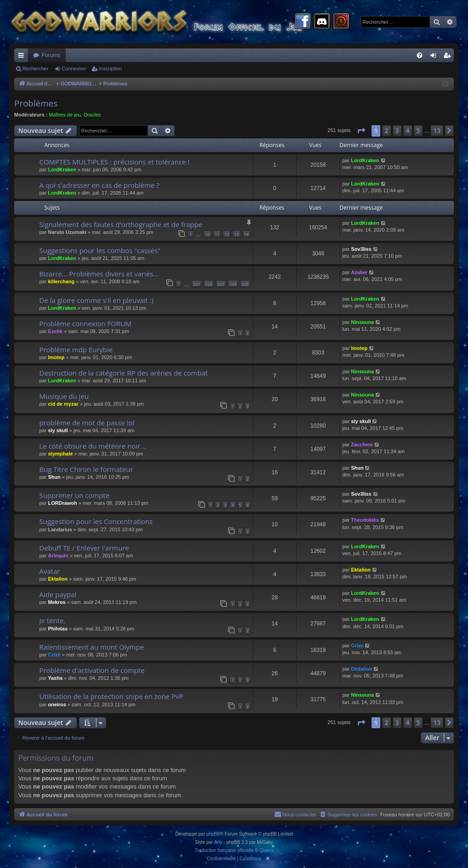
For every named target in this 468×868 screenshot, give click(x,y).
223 (221, 284)
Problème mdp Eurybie (76, 349)
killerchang (61, 281)
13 (236, 234)
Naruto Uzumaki (67, 232)
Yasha (55, 678)
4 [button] (408, 130)
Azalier (359, 272)
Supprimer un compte (74, 495)
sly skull (58, 430)
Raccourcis (23, 57)
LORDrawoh (63, 503)
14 (246, 234)
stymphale (60, 454)
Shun (54, 477)
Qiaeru (266, 850)
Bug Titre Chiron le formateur (86, 469)
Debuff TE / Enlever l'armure (84, 548)
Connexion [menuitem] (435, 57)
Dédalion (362, 669)
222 (209, 284)
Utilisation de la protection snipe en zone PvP (111, 696)
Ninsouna (362, 322)
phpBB (213, 834)
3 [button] (397, 130)
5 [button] (418, 130)
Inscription (111, 69)
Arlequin (58, 556)
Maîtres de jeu (65, 115)
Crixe (54, 655)
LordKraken (62, 169)
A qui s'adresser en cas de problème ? (99, 185)
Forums (51, 55)
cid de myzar (63, 404)
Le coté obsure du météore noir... (93, 446)
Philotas (58, 629)
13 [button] (437, 130)
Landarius (60, 529)
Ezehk (55, 331)
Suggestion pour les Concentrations (96, 521)
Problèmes (36, 103)
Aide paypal (58, 594)
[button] (361, 131)
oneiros (57, 704)
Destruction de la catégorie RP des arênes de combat (124, 373)
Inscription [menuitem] (449, 57)
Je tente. (52, 620)
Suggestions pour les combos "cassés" (100, 250)
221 (196, 284)
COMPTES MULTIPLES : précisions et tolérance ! (114, 162)
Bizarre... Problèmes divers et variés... (99, 274)
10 (207, 234)
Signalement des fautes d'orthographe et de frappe (121, 224)
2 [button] (387, 130)
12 (227, 234)
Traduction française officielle (224, 850)
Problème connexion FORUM (85, 323)
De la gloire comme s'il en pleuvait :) (96, 300)
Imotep (56, 357)
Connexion (74, 69)
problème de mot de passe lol (87, 423)
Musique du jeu (64, 396)
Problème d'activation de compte (92, 670)
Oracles (92, 115)
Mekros (57, 602)
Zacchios (362, 445)
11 (217, 234)
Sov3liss (361, 249)
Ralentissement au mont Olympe (92, 647)
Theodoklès (365, 520)
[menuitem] (420, 55)
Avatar (50, 571)
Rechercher (35, 69)
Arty (218, 842)
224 (233, 284)
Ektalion (58, 579)
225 (245, 284)
